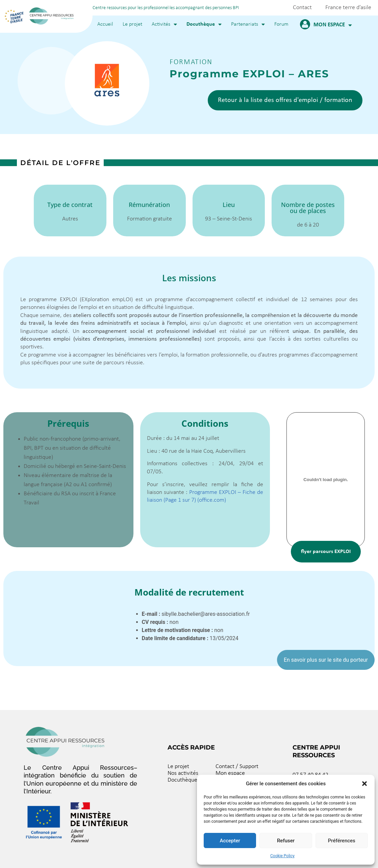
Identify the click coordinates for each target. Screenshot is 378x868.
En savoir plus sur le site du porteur (326, 660)
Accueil (105, 24)
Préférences (342, 841)
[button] (364, 784)
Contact (302, 8)
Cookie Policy (282, 856)
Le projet (132, 24)
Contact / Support (237, 767)
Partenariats (248, 24)
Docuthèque (204, 24)
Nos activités (183, 773)
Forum (281, 24)
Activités (164, 24)
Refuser (286, 841)
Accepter (230, 841)
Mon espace (333, 25)
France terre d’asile (348, 8)
